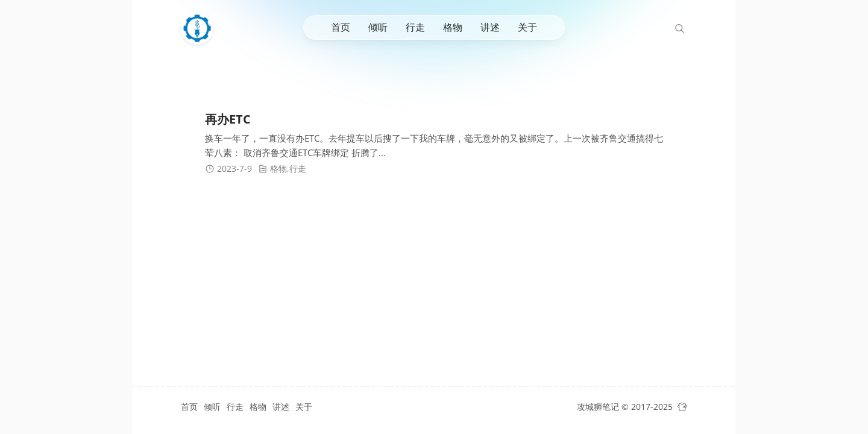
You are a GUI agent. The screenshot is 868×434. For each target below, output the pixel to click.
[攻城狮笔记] (200, 28)
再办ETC (228, 119)
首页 (341, 27)
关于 (527, 27)
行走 (415, 27)
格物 (453, 27)
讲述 (490, 27)
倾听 (378, 27)
